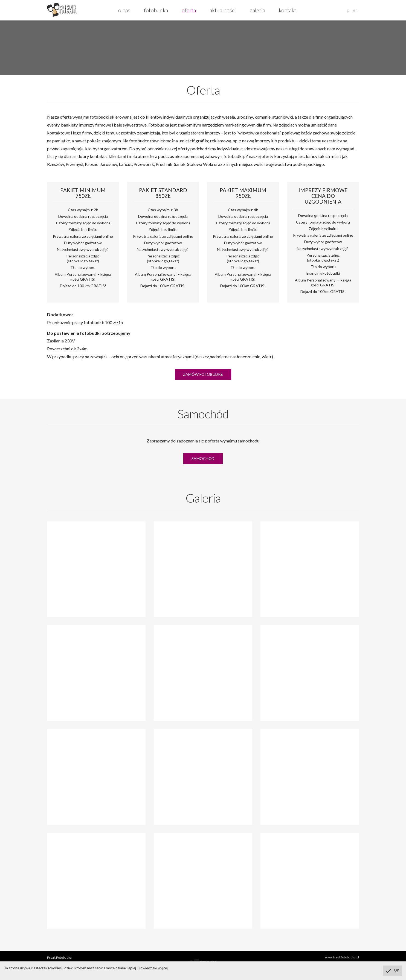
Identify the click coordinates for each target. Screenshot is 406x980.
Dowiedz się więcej (153, 968)
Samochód (203, 458)
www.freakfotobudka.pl (342, 957)
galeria (257, 10)
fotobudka (156, 10)
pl (349, 10)
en (355, 10)
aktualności (223, 10)
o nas (124, 10)
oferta (189, 10)
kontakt (288, 10)
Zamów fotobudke (203, 374)
